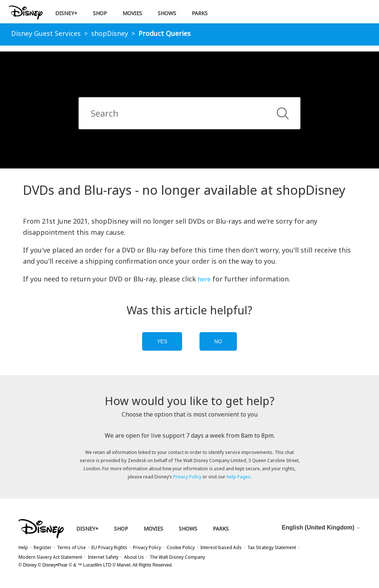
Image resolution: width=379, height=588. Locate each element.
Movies (132, 13)
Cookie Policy (181, 547)
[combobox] (189, 113)
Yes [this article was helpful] (162, 341)
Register (43, 547)
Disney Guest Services (46, 33)
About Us (134, 557)
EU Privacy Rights (109, 547)
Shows (167, 13)
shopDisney (110, 33)
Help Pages (239, 477)
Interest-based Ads (221, 547)
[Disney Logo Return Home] (26, 13)
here (204, 279)
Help (23, 547)
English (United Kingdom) (321, 527)
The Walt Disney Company (177, 557)
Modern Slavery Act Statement (50, 557)
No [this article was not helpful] (218, 341)
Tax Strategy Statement (272, 547)
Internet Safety (103, 557)
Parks (200, 13)
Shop (100, 13)
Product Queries (165, 33)
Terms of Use (71, 547)
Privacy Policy (187, 477)
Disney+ (66, 13)
